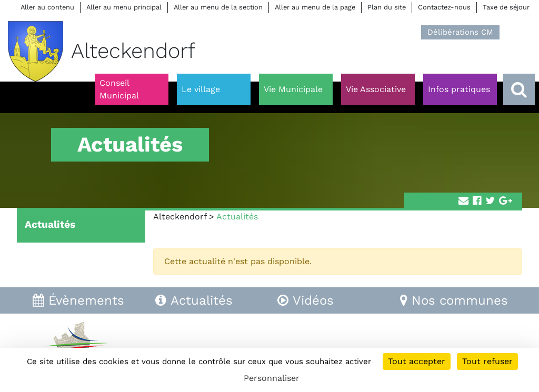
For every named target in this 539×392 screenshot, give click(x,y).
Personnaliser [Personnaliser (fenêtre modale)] (272, 378)
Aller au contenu (47, 7)
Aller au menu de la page (315, 7)
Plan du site (387, 7)
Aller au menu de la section (218, 7)
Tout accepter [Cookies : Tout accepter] (417, 361)
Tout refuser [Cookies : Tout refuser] (487, 361)
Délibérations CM (460, 32)
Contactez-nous (444, 7)
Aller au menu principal (124, 7)
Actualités (50, 224)
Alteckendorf (180, 217)
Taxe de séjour (506, 7)
